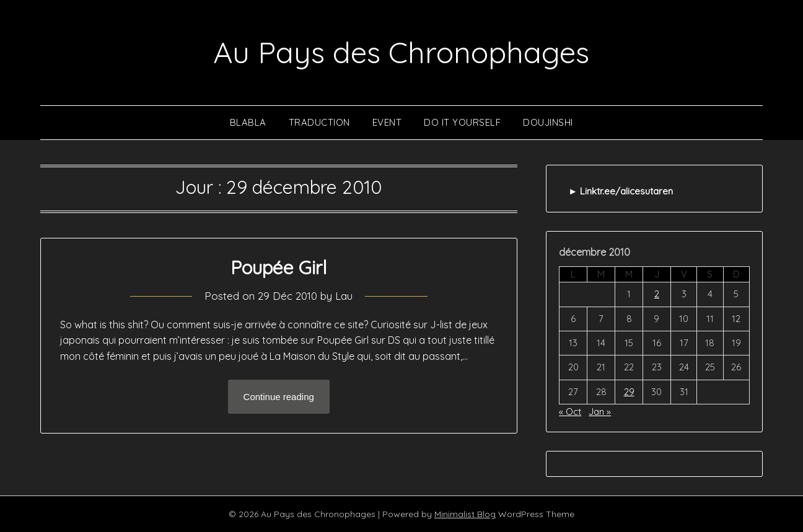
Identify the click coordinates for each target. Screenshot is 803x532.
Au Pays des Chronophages (401, 52)
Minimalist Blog (465, 514)
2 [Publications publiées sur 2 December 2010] (657, 294)
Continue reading (279, 397)
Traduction (319, 122)
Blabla (248, 122)
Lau (344, 296)
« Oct (570, 412)
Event (387, 122)
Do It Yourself (462, 122)
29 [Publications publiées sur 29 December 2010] (629, 392)
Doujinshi (548, 122)
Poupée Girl (279, 268)
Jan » (600, 412)
